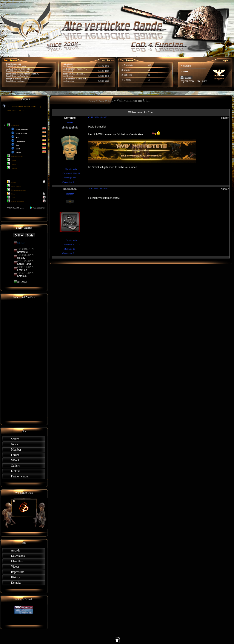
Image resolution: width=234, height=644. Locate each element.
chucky (127, 70)
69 (149, 75)
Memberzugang (13, 64)
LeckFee (22, 270)
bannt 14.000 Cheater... (74, 74)
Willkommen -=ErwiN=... (75, 69)
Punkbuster (68, 64)
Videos (15, 567)
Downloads (18, 556)
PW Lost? (202, 81)
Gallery (15, 466)
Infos (110, 101)
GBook (15, 460)
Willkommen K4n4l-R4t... (75, 79)
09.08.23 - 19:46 (103, 76)
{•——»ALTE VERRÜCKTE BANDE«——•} (24, 107)
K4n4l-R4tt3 (24, 264)
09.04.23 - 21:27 (103, 81)
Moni (18, 149)
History (15, 577)
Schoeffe (128, 75)
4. (123, 80)
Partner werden (20, 476)
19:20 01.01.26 (26, 249)
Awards (15, 551)
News (14, 444)
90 (149, 70)
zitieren (225, 118)
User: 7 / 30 (12, 111)
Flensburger (21, 141)
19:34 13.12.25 (26, 273)
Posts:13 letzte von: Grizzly (16, 81)
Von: (65, 81)
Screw (18, 153)
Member (16, 450)
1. (123, 65)
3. (123, 75)
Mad (17, 145)
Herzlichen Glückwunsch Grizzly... (23, 74)
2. (123, 70)
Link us (15, 471)
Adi (17, 137)
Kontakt (16, 583)
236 (150, 65)
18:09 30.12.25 (26, 255)
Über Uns (17, 561)
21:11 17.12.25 (26, 267)
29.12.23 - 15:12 (103, 66)
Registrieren (187, 81)
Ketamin (22, 276)
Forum (15, 455)
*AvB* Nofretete (22, 130)
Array (101, 101)
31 (149, 80)
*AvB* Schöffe (22, 133)
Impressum (18, 572)
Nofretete (128, 65)
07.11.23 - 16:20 (103, 71)
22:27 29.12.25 (26, 261)
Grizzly (127, 80)
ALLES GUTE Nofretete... (19, 69)
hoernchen (70, 81)
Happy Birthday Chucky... (18, 79)
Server (15, 439)
